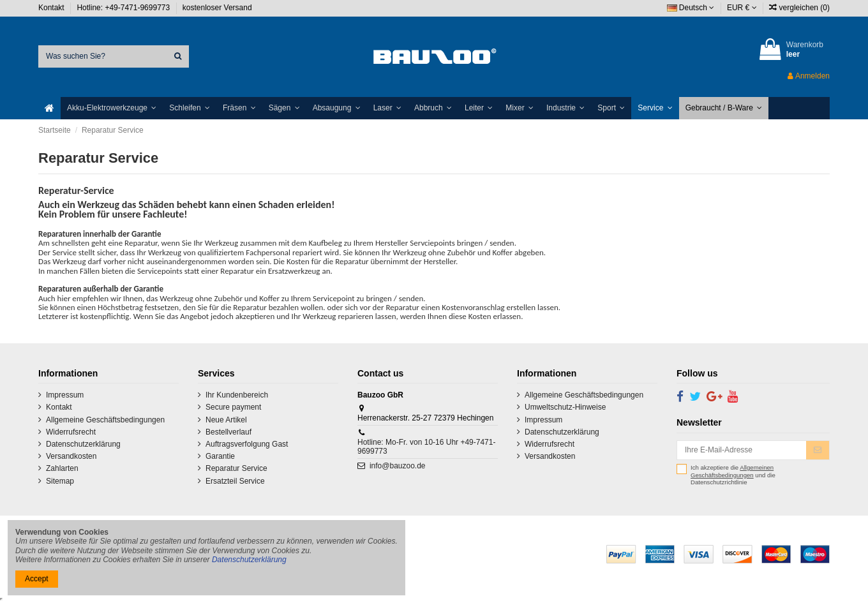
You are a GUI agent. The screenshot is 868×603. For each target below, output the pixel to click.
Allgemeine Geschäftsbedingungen (105, 420)
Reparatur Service (236, 468)
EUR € (742, 8)
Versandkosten (71, 456)
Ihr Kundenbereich (237, 395)
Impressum (65, 395)
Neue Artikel (226, 420)
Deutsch (691, 8)
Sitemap (60, 481)
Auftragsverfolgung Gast (247, 444)
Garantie (220, 456)
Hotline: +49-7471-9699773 (124, 8)
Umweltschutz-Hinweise (565, 407)
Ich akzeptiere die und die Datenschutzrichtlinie (733, 475)
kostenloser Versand (217, 8)
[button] (112, 108)
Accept (37, 579)
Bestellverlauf (228, 432)
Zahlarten (62, 468)
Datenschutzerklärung (83, 444)
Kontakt (52, 8)
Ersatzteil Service (235, 481)
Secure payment (233, 407)
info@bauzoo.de (398, 466)
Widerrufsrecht (71, 432)
